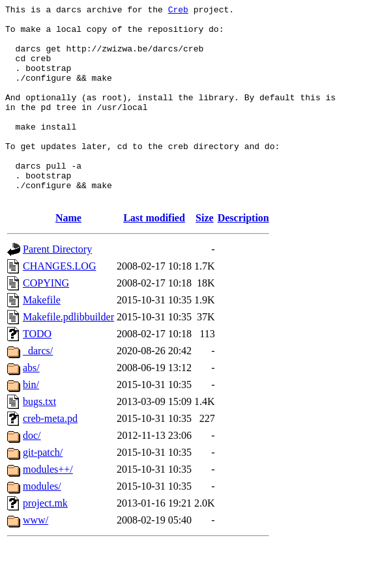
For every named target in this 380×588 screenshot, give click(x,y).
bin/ (31, 424)
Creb (178, 11)
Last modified (154, 257)
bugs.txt (39, 441)
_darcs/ (38, 390)
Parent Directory (57, 288)
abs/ (31, 407)
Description (243, 257)
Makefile (42, 339)
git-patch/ (43, 491)
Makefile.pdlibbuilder (68, 356)
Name (68, 257)
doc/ (32, 474)
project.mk (45, 542)
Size (205, 257)
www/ (36, 559)
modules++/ (48, 508)
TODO (37, 373)
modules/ (42, 525)
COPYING (46, 322)
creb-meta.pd (50, 457)
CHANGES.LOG (59, 305)
